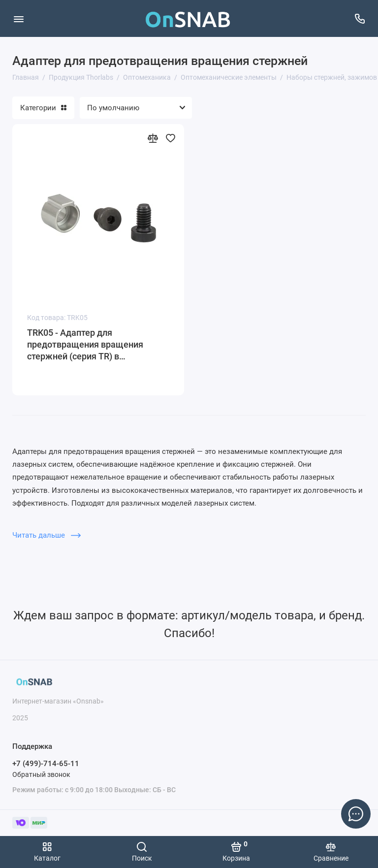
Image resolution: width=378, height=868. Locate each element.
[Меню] (18, 18)
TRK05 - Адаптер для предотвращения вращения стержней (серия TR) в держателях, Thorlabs (85, 345)
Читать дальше (47, 535)
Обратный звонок (41, 774)
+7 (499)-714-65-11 (46, 764)
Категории (43, 108)
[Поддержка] (360, 18)
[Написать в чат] (356, 814)
